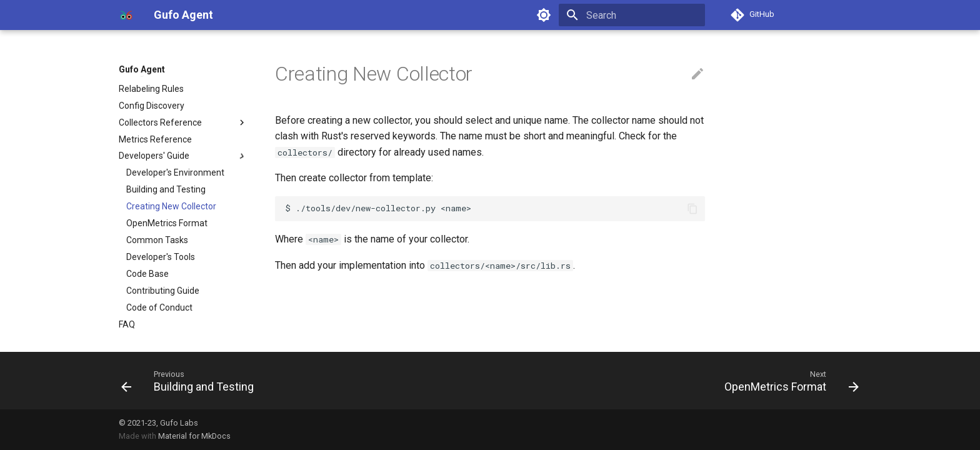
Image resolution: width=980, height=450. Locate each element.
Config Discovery (152, 106)
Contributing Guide (163, 291)
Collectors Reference (183, 122)
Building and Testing (166, 189)
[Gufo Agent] (126, 15)
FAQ (127, 324)
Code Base (147, 274)
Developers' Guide (183, 156)
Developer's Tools (161, 257)
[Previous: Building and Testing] (191, 381)
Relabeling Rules (151, 89)
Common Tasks (157, 240)
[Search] (632, 15)
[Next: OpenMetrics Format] (788, 381)
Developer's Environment (175, 172)
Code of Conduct (159, 307)
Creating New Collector (171, 206)
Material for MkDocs (194, 436)
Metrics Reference (155, 139)
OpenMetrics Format (167, 223)
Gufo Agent (142, 69)
